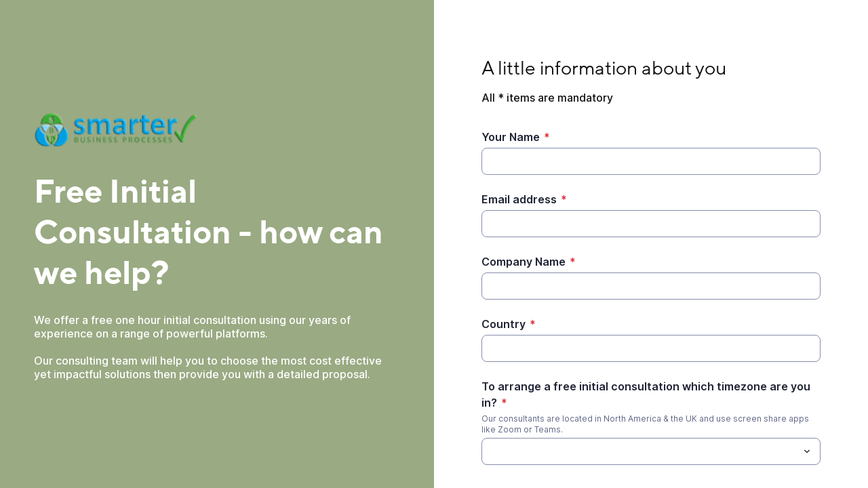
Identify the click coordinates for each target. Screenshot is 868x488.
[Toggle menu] (807, 451)
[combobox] (651, 451)
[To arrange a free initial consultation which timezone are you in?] (640, 451)
